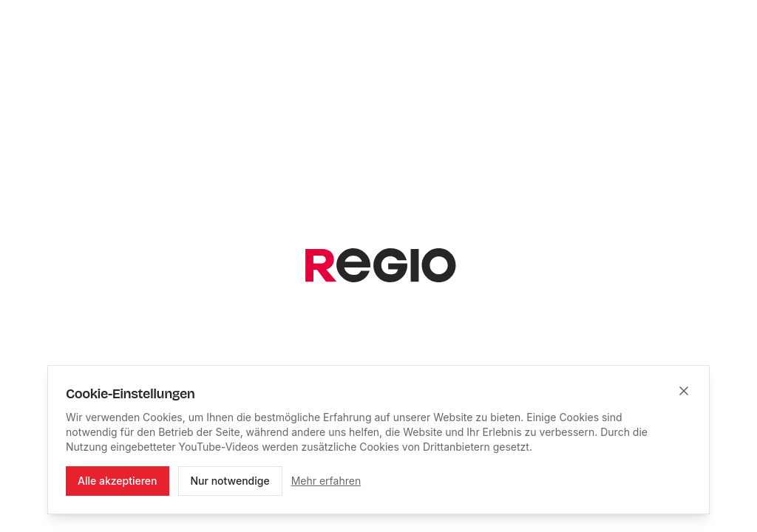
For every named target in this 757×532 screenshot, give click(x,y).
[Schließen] (684, 391)
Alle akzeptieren (118, 481)
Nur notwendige (230, 481)
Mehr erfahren (326, 481)
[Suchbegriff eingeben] (358, 294)
